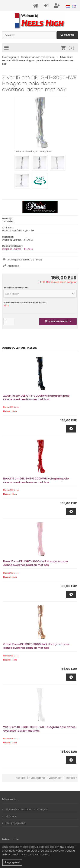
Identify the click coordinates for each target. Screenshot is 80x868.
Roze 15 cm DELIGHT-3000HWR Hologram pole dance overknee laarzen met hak (36, 563)
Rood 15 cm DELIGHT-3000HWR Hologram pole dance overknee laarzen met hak (36, 480)
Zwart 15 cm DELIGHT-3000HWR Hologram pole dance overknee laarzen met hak (36, 397)
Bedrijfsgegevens (14, 823)
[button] (40, 294)
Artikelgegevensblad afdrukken (25, 260)
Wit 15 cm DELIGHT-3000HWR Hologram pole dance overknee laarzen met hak (39, 729)
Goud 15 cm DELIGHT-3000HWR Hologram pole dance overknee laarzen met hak (36, 646)
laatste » (72, 778)
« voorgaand (37, 778)
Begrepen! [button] (12, 862)
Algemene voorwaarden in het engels (25, 809)
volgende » (56, 778)
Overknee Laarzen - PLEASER (18, 249)
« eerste (20, 778)
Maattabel (14, 266)
